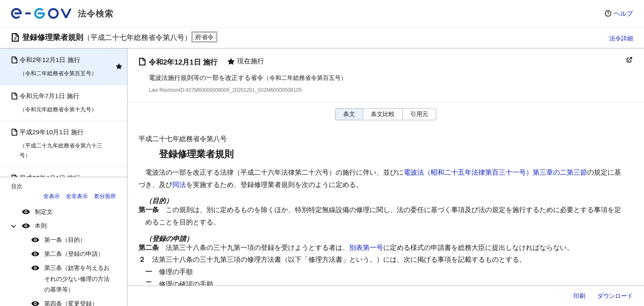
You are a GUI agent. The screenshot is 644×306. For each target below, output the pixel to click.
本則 (41, 226)
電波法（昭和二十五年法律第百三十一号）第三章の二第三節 (495, 172)
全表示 (52, 196)
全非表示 (77, 196)
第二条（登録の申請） (74, 254)
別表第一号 (366, 248)
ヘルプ (623, 13)
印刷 (579, 296)
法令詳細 (621, 38)
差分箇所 (105, 196)
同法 (179, 185)
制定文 (44, 212)
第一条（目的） (65, 240)
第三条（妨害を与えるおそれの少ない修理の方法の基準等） (77, 278)
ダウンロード (615, 296)
